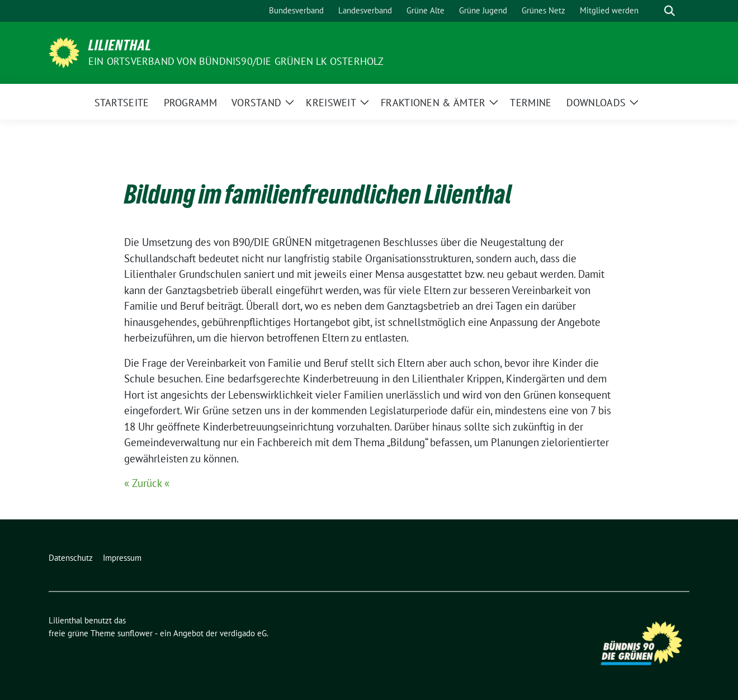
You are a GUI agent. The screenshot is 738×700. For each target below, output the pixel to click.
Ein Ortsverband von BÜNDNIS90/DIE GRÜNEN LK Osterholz (236, 61)
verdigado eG (243, 633)
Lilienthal (120, 45)
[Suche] (654, 11)
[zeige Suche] (670, 11)
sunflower (135, 633)
